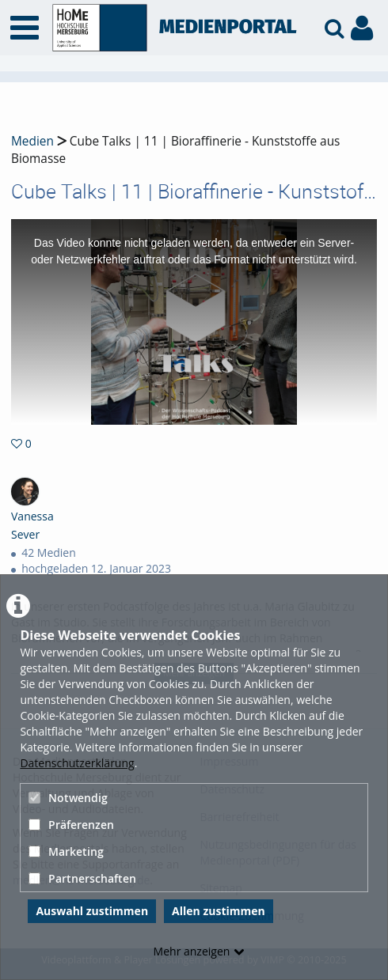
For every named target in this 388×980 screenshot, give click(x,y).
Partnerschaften (82, 878)
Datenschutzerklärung (77, 763)
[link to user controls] (362, 28)
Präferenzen (71, 825)
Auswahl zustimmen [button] (92, 911)
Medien (32, 141)
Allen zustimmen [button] (219, 911)
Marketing (66, 851)
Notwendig (68, 798)
